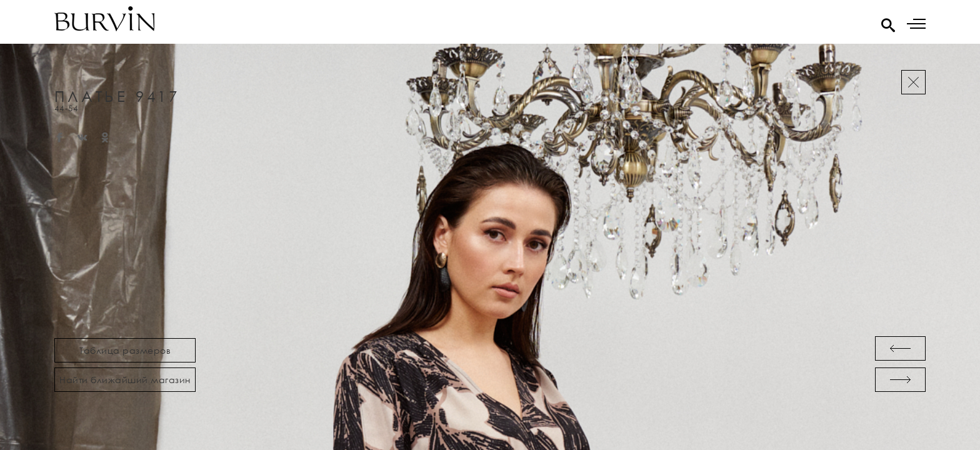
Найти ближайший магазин (125, 380)
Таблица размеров (125, 350)
